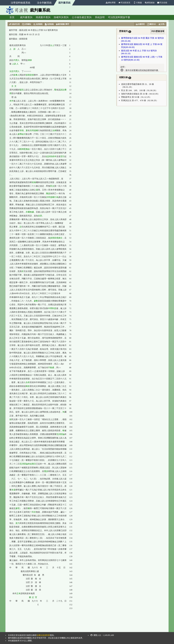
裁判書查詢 (26, 17)
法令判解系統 (44, 3)
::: (103, 3)
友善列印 (140, 24)
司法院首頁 (124, 3)
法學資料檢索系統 (21, 3)
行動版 (137, 3)
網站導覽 (111, 3)
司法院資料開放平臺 (119, 17)
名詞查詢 (38, 24)
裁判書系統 (64, 3)
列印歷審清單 (158, 31)
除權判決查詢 (61, 17)
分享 (162, 24)
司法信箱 (162, 3)
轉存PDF (151, 24)
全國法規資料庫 (43, 635)
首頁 (12, 17)
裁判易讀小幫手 (63, 24)
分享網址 (26, 24)
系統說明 (100, 17)
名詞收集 (49, 24)
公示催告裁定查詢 (82, 17)
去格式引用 (14, 24)
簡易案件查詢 (43, 17)
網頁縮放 (150, 3)
